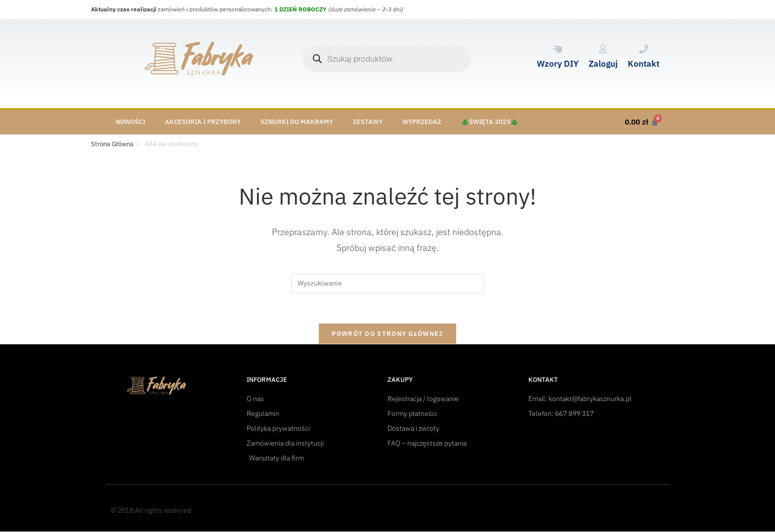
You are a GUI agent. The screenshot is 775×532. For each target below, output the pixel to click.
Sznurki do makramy (297, 122)
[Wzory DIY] (558, 49)
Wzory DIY (558, 64)
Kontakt (644, 64)
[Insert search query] (387, 284)
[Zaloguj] (603, 49)
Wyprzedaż (422, 122)
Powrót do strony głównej (387, 334)
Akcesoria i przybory (203, 122)
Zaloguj (603, 64)
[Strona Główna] (112, 144)
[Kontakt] (644, 49)
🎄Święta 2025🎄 (490, 122)
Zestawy (368, 122)
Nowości (130, 122)
